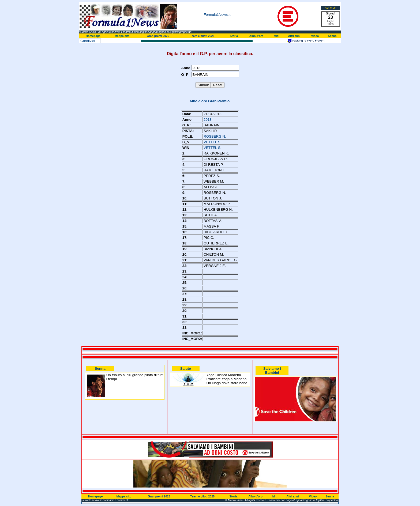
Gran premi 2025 (158, 36)
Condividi (88, 41)
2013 (208, 120)
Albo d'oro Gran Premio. (210, 101)
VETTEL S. (212, 142)
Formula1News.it (217, 15)
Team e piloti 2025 (202, 36)
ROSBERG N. (215, 136)
